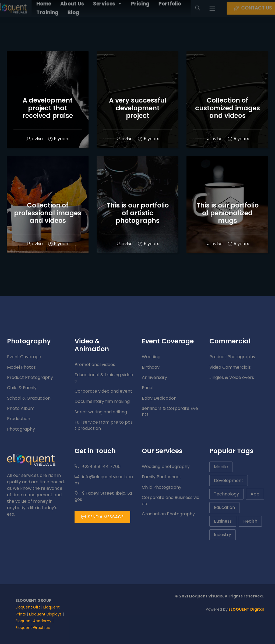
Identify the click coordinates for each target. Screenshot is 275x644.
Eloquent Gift (28, 607)
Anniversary (154, 377)
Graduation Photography (168, 514)
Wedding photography (166, 467)
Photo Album (21, 408)
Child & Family (22, 388)
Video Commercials (230, 367)
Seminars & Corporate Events (170, 411)
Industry (223, 535)
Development (229, 481)
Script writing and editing (101, 412)
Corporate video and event (103, 391)
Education (224, 507)
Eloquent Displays (45, 614)
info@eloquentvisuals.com (104, 480)
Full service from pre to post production (104, 425)
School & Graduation (29, 398)
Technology (226, 494)
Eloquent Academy (34, 621)
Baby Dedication (159, 398)
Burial (148, 388)
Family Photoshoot (162, 477)
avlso (34, 139)
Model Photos (21, 367)
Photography (21, 429)
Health (250, 521)
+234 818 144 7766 (98, 467)
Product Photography (30, 377)
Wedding (151, 357)
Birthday (151, 367)
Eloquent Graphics (33, 628)
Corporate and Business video (171, 500)
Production (19, 419)
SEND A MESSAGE (102, 517)
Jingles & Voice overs (232, 377)
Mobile (221, 467)
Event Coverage (24, 357)
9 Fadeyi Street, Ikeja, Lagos (103, 496)
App (255, 494)
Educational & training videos (104, 378)
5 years (59, 139)
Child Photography (162, 487)
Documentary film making (102, 401)
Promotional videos (95, 365)
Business (223, 521)
